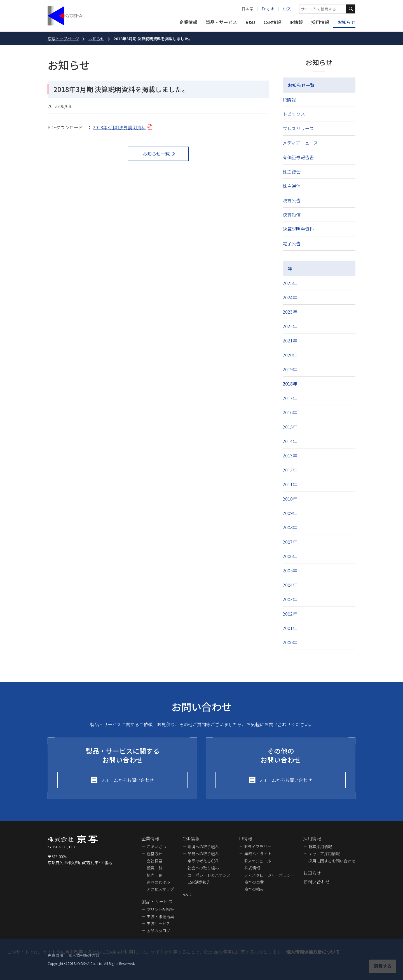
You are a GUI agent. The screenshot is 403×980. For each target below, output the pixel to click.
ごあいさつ (156, 847)
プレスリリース (298, 128)
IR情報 (296, 22)
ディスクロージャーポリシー (270, 875)
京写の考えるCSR (203, 861)
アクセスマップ (160, 889)
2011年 (290, 484)
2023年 (290, 312)
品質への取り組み (203, 854)
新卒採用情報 (320, 847)
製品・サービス (221, 22)
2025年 (290, 283)
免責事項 (55, 955)
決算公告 (292, 200)
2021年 (290, 340)
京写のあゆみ (158, 882)
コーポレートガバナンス (209, 875)
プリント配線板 (160, 909)
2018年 (290, 384)
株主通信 (292, 186)
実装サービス (158, 923)
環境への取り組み (203, 847)
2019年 (290, 369)
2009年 (290, 513)
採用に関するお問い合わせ (332, 861)
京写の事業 (254, 882)
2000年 (290, 642)
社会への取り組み (203, 868)
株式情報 (252, 868)
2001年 (290, 628)
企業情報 (188, 22)
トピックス (294, 114)
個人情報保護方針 (84, 955)
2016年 (290, 412)
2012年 (290, 470)
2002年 (290, 614)
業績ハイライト (258, 854)
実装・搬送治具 (160, 916)
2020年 (290, 355)
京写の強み (254, 889)
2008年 (290, 527)
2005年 (290, 570)
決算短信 (292, 215)
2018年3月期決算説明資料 (119, 127)
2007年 (290, 542)
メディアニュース (300, 143)
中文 (287, 9)
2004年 (290, 585)
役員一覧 (154, 868)
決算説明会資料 (298, 229)
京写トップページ (63, 39)
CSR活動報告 (199, 882)
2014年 (290, 441)
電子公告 (292, 243)
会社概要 (154, 861)
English (268, 9)
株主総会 (292, 171)
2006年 (290, 556)
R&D (250, 22)
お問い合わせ (317, 882)
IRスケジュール (258, 861)
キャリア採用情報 (324, 854)
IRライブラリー (258, 847)
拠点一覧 (154, 875)
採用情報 (320, 22)
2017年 (290, 398)
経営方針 (154, 854)
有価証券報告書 (298, 157)
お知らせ (346, 22)
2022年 (290, 326)
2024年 (290, 297)
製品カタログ (158, 930)
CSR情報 (272, 22)
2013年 (290, 455)
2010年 (290, 499)
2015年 (290, 427)
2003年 (290, 599)
